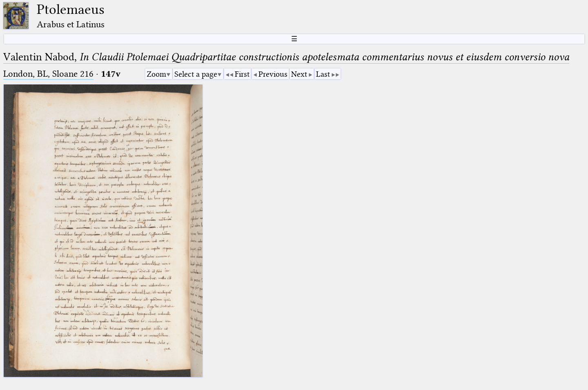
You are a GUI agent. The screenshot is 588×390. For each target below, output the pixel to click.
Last (323, 74)
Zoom (156, 74)
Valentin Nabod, (286, 57)
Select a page (196, 74)
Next (299, 74)
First (242, 74)
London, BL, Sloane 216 (48, 74)
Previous (273, 74)
